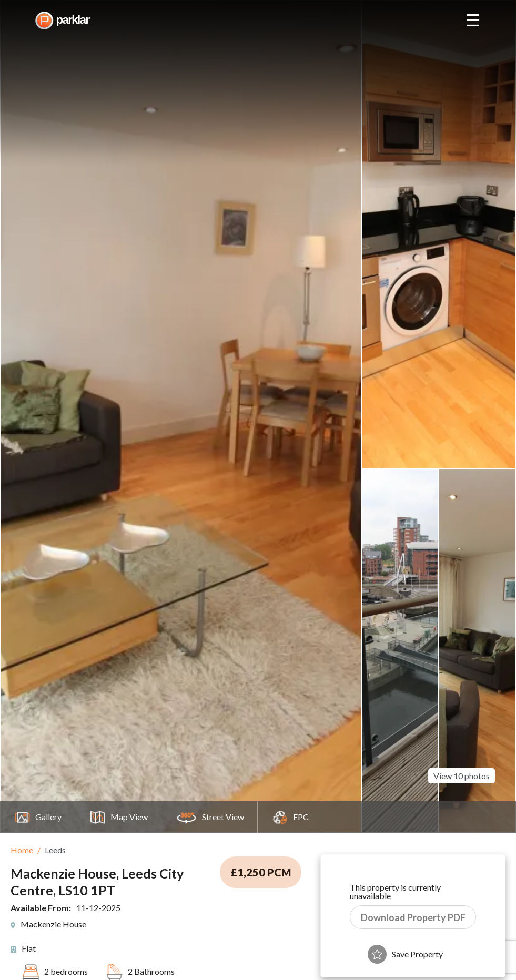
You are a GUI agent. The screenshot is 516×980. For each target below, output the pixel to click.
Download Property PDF (413, 917)
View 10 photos (462, 773)
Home (22, 850)
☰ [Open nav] (473, 21)
